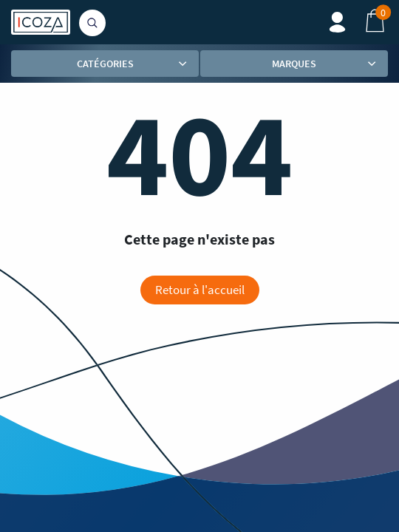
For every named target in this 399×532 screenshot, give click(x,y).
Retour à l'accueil (200, 290)
